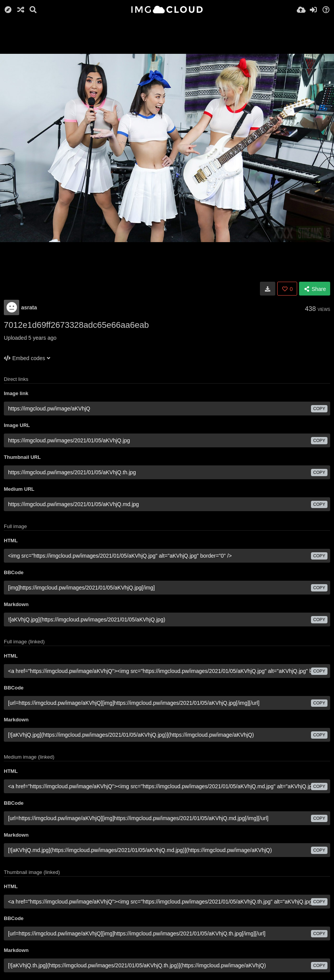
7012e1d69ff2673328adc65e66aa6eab (76, 325)
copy (319, 409)
